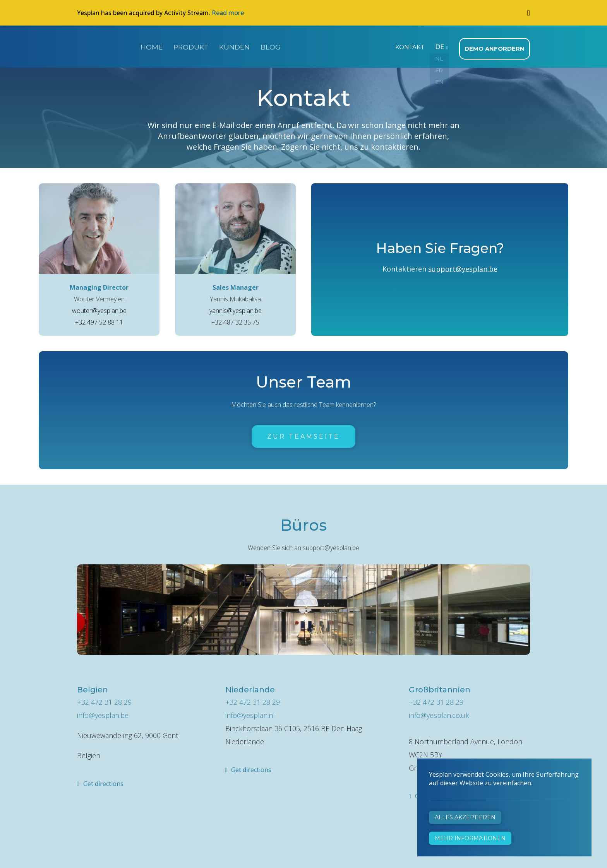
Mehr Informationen (470, 838)
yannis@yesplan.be (236, 308)
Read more (228, 13)
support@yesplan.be (463, 267)
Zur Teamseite (303, 434)
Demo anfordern (496, 46)
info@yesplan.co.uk (439, 713)
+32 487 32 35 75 (235, 320)
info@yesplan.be (103, 713)
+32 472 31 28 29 (104, 700)
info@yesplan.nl (250, 713)
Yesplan (106, 46)
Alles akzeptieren (465, 817)
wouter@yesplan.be (99, 308)
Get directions (103, 781)
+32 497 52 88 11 (99, 320)
